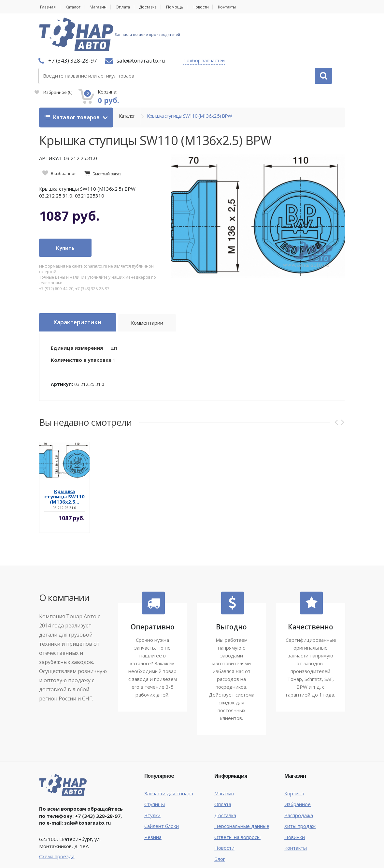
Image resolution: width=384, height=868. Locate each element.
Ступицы (155, 765)
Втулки (152, 776)
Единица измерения (77, 308)
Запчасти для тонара (169, 754)
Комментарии (153, 285)
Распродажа (299, 776)
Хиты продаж (300, 787)
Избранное (270, 38)
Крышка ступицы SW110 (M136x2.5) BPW (189, 79)
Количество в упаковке (81, 320)
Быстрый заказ (107, 135)
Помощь (186, 7)
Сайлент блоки (162, 787)
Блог (220, 819)
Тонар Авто (59, 848)
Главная (48, 7)
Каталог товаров (73, 79)
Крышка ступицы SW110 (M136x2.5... (64, 457)
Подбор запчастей (151, 34)
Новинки (295, 798)
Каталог (75, 7)
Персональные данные (242, 787)
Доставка (157, 7)
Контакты (243, 7)
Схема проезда (57, 817)
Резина (153, 798)
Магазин (103, 7)
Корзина (294, 754)
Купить (65, 210)
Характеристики (80, 284)
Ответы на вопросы (237, 798)
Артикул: (62, 345)
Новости (214, 7)
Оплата (130, 7)
